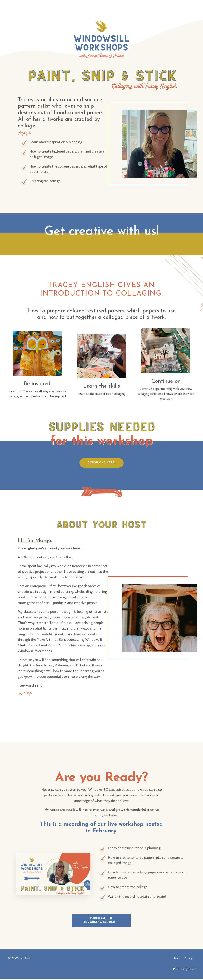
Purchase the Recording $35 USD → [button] (102, 921)
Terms (177, 959)
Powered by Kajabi (184, 970)
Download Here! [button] (101, 463)
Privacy (188, 959)
